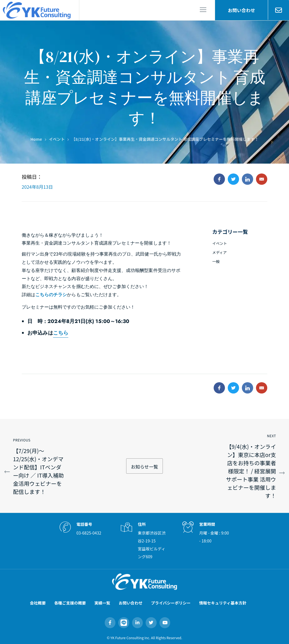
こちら (61, 333)
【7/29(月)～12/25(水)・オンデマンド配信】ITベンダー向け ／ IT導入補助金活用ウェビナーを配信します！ (38, 471)
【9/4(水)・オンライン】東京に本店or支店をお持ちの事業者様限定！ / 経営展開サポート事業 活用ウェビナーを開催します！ (251, 471)
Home (36, 139)
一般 (216, 261)
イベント (57, 139)
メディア (219, 252)
